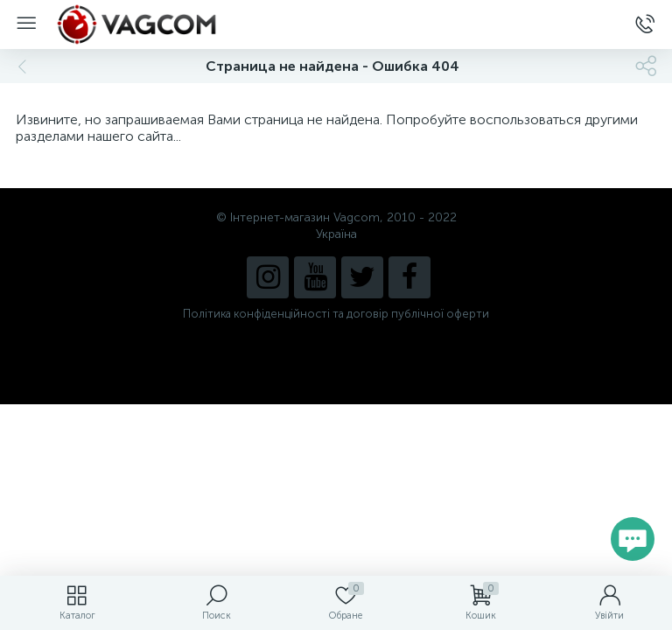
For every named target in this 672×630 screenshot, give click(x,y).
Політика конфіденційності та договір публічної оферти (336, 314)
